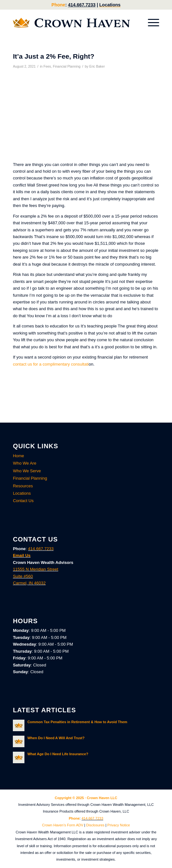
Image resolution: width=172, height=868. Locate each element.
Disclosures (95, 825)
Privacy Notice (119, 825)
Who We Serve (27, 471)
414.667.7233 (82, 5)
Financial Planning (67, 66)
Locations (110, 5)
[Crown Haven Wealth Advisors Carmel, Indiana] (71, 23)
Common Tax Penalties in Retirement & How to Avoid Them (77, 722)
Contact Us (23, 501)
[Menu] (150, 23)
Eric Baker (97, 66)
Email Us (22, 555)
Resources (23, 486)
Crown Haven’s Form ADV (63, 825)
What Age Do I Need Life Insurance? (58, 754)
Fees (47, 66)
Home (18, 456)
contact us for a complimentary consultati (51, 364)
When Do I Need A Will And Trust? (56, 738)
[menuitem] (150, 23)
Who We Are (25, 463)
